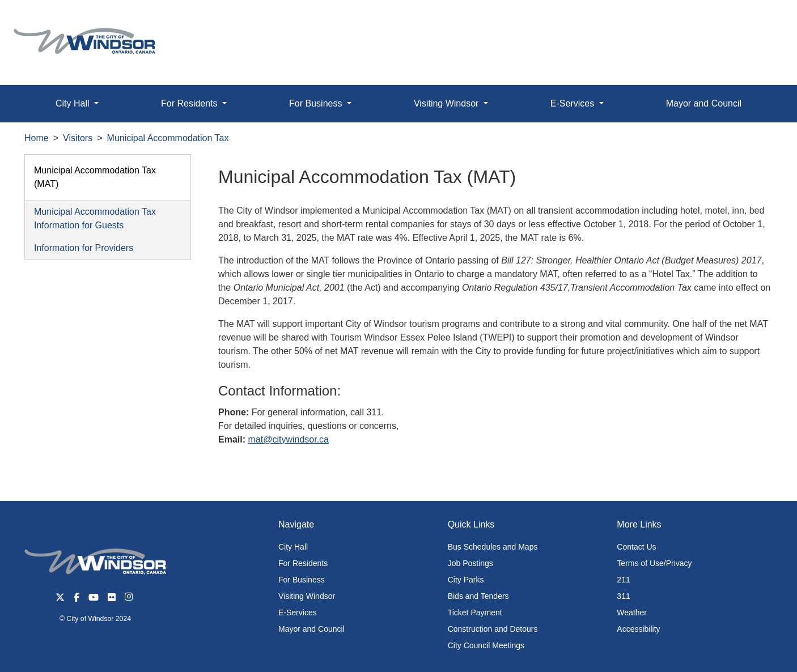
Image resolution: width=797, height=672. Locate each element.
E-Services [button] (574, 103)
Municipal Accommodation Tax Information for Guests (95, 218)
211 (623, 580)
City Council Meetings (486, 645)
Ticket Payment (475, 613)
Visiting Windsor (307, 596)
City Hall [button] (74, 103)
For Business (302, 580)
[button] (763, 21)
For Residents (303, 563)
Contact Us (636, 547)
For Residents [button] (190, 103)
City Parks (466, 580)
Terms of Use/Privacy (654, 563)
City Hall (293, 547)
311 (623, 596)
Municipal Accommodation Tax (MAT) (95, 177)
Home (37, 138)
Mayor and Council (704, 103)
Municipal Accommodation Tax (168, 138)
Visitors (78, 138)
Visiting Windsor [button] (448, 103)
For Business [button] (317, 103)
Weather (632, 613)
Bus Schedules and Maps (493, 547)
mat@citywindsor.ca (288, 439)
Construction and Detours (493, 629)
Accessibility (638, 629)
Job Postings (470, 563)
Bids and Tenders (478, 596)
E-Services (298, 613)
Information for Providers (84, 248)
